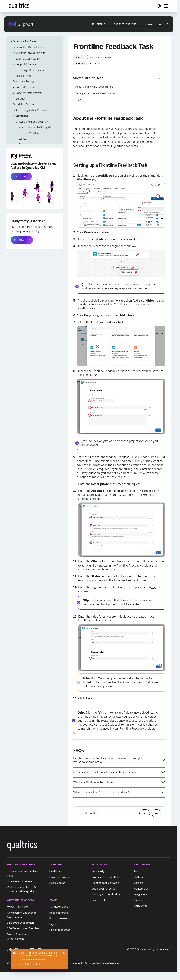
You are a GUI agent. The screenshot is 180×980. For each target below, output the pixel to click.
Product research (60, 918)
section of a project (126, 176)
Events (22, 139)
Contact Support (125, 24)
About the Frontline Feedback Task (95, 87)
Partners (139, 900)
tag (154, 587)
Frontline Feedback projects (113, 133)
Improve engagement (20, 881)
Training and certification (106, 894)
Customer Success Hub (105, 877)
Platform (139, 877)
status (152, 576)
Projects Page (24, 76)
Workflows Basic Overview (34, 122)
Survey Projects (25, 87)
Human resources (60, 930)
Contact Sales (155, 24)
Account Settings (26, 82)
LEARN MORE (21, 177)
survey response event (125, 284)
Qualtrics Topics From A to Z (32, 53)
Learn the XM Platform (29, 47)
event (96, 246)
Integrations (141, 894)
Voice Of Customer (18, 907)
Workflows (22, 116)
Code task (114, 725)
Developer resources (104, 889)
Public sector (57, 883)
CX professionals (59, 907)
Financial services (60, 877)
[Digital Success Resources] (159, 6)
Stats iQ (20, 99)
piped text (148, 713)
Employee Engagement (21, 923)
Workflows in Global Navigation (36, 127)
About (137, 871)
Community (98, 871)
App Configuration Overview (32, 110)
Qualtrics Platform (24, 41)
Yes (145, 813)
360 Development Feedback (24, 928)
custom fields (117, 617)
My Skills (99, 24)
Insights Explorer (25, 104)
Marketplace (141, 889)
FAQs (78, 100)
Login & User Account (28, 59)
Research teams (59, 913)
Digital (53, 924)
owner (94, 445)
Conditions (121, 304)
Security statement (71, 963)
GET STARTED (22, 240)
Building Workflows (29, 133)
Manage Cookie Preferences (102, 963)
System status (100, 900)
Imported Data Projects (29, 93)
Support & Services (27, 64)
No (156, 813)
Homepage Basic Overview (31, 70)
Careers (139, 883)
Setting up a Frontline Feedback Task (96, 93)
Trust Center (141, 906)
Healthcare (56, 871)
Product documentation (105, 883)
